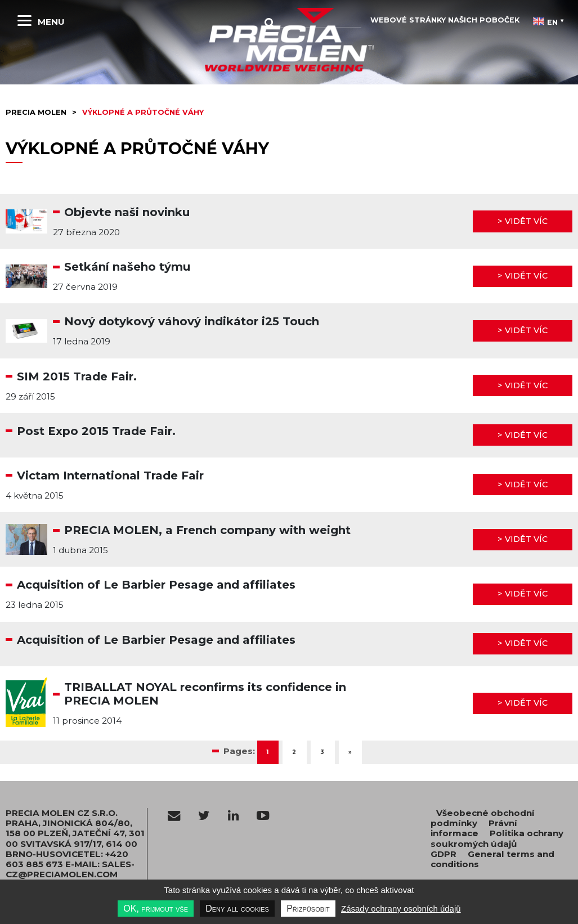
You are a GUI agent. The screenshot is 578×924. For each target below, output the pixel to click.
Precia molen (36, 112)
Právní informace (474, 828)
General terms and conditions (492, 859)
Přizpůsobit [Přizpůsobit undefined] (308, 909)
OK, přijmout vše (156, 909)
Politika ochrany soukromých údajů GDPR (497, 843)
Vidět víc (526, 221)
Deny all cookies (237, 909)
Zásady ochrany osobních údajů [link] (401, 909)
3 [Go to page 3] (323, 752)
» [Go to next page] (351, 752)
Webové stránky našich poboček (445, 20)
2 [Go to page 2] (295, 752)
